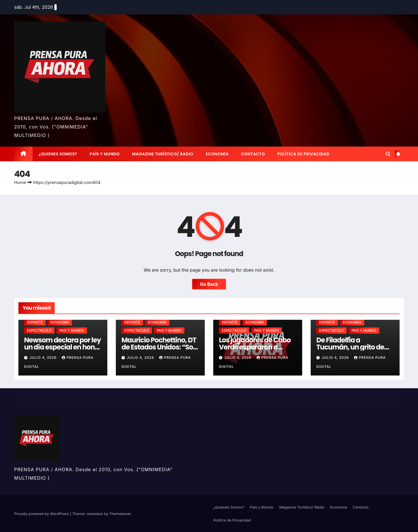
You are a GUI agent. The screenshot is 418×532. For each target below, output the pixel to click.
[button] (388, 154)
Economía (217, 154)
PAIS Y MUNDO (72, 330)
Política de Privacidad (303, 154)
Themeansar (120, 514)
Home (20, 182)
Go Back (209, 284)
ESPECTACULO (39, 330)
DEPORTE (35, 322)
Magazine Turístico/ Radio (163, 154)
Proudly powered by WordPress (42, 514)
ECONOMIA (60, 322)
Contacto (253, 154)
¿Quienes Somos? (58, 154)
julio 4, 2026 (44, 358)
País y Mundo (104, 154)
